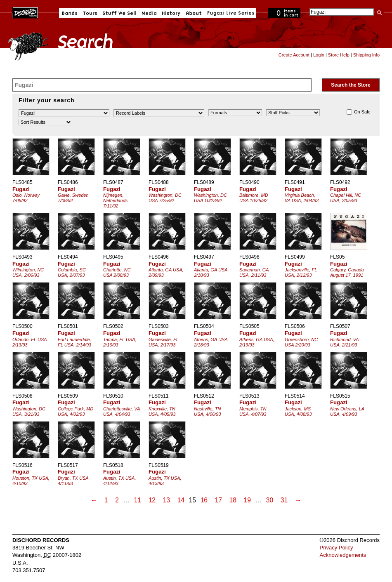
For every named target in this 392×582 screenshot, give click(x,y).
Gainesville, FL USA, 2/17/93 (164, 342)
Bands (70, 13)
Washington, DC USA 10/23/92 (210, 198)
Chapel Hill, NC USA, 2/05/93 (346, 198)
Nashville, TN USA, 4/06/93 (207, 411)
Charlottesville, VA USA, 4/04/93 (122, 411)
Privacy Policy (337, 548)
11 (138, 500)
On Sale (359, 112)
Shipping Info (366, 55)
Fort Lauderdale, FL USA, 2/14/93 (74, 342)
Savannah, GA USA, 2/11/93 (254, 272)
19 (247, 500)
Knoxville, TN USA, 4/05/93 (162, 411)
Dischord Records (25, 12)
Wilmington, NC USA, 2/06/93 (28, 272)
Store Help (339, 55)
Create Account (294, 55)
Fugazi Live (230, 13)
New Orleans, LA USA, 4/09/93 (347, 411)
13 (166, 500)
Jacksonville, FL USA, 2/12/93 (301, 272)
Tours (90, 13)
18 (233, 500)
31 (284, 500)
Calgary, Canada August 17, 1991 (347, 272)
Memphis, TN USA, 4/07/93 (253, 411)
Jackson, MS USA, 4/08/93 (298, 411)
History (171, 13)
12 (152, 500)
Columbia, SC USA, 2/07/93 (72, 272)
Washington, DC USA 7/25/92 (165, 198)
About (194, 13)
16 (204, 500)
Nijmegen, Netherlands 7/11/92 (115, 200)
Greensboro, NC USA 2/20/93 (301, 342)
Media (149, 13)
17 (218, 500)
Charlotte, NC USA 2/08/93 (117, 272)
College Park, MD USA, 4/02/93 (76, 411)
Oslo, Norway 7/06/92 (26, 198)
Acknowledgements (343, 555)
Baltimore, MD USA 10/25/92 (254, 198)
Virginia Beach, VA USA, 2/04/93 (302, 198)
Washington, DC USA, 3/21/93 (29, 411)
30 (270, 500)
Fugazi (21, 189)
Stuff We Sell (119, 13)
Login (319, 55)
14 (181, 500)
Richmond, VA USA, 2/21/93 (344, 342)
